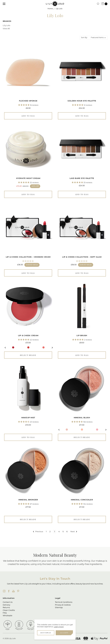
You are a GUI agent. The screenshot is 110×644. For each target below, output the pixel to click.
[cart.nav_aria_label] (105, 4)
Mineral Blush (82, 418)
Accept (64, 633)
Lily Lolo (6, 26)
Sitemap (59, 608)
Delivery (6, 605)
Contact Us (8, 602)
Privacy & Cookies (63, 605)
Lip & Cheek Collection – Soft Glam (82, 257)
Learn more (59, 627)
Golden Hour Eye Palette (82, 101)
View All (6, 29)
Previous (6, 348)
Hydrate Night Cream (28, 178)
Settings (46, 633)
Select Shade (28, 355)
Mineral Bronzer (28, 500)
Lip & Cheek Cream (28, 336)
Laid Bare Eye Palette (82, 178)
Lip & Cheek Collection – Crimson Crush (28, 257)
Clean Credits (9, 610)
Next (51, 348)
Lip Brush (82, 336)
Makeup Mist (28, 418)
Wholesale (8, 616)
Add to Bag (28, 116)
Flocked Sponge (28, 101)
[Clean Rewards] (98, 4)
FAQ (5, 613)
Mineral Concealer (82, 500)
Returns (6, 608)
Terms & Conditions (64, 602)
